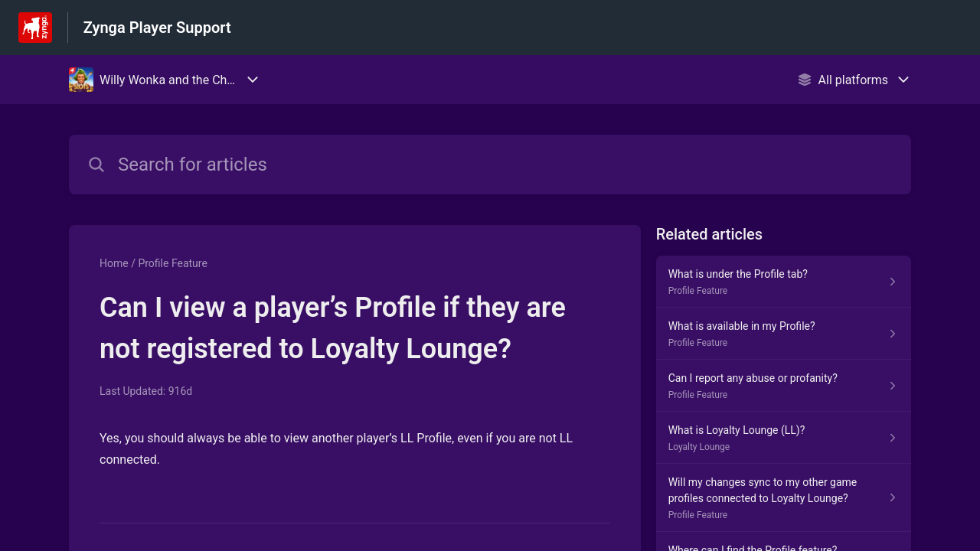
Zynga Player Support (157, 28)
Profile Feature (172, 263)
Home (114, 263)
